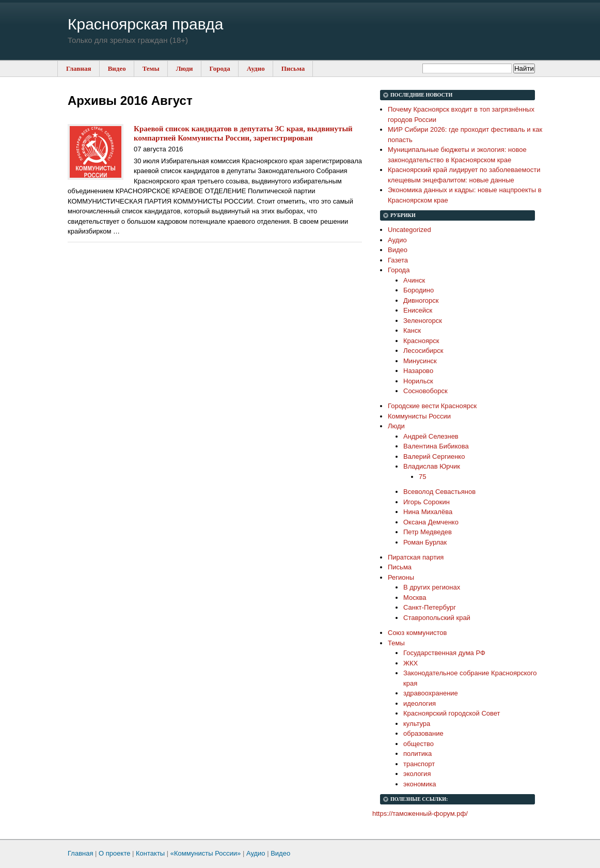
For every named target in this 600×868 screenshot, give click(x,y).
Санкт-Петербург (430, 607)
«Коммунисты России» (206, 853)
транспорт (419, 764)
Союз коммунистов (417, 633)
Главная (79, 68)
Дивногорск (421, 300)
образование (423, 733)
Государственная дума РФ (444, 653)
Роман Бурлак (425, 542)
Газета (398, 260)
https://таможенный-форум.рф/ (420, 813)
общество (419, 744)
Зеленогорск (423, 321)
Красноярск (421, 341)
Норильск (418, 381)
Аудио (256, 68)
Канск (412, 330)
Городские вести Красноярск (432, 406)
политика (417, 754)
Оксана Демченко (431, 522)
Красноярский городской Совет (452, 713)
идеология (420, 703)
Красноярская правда (145, 24)
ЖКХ (410, 663)
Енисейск (418, 310)
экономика (420, 784)
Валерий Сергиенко (434, 456)
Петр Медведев (428, 532)
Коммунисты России (419, 416)
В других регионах (432, 587)
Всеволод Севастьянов (439, 492)
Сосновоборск (425, 391)
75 (422, 477)
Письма (293, 68)
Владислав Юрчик (432, 466)
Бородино (419, 290)
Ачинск (414, 280)
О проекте (114, 853)
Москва (415, 598)
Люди (185, 68)
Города (220, 68)
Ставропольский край (437, 618)
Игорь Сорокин (427, 502)
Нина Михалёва (428, 512)
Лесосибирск (423, 351)
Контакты (150, 853)
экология (417, 774)
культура (417, 724)
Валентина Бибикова (436, 446)
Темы (151, 68)
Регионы (401, 577)
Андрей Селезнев (431, 436)
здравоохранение (431, 693)
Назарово (418, 371)
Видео (117, 68)
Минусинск (420, 361)
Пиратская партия (416, 557)
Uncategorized (409, 230)
